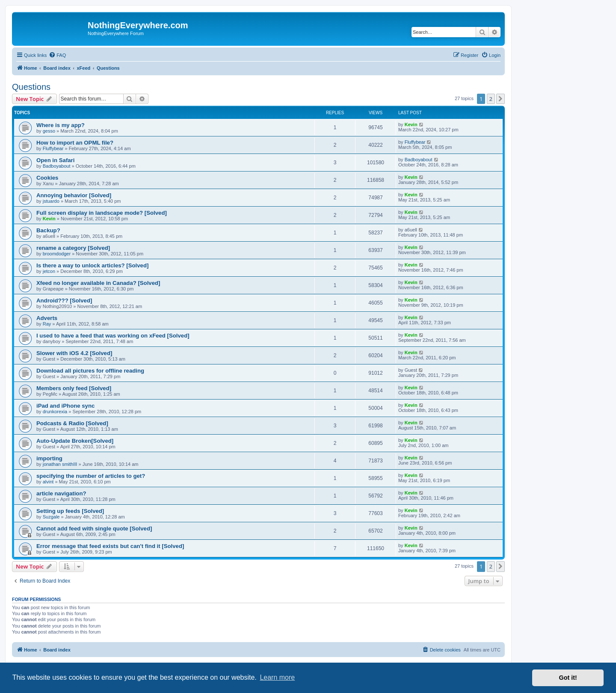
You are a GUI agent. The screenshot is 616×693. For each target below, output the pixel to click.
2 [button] (491, 99)
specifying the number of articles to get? (91, 476)
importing (49, 458)
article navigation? (61, 493)
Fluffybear (53, 148)
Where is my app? (61, 125)
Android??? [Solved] (64, 301)
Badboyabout (57, 166)
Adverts (47, 318)
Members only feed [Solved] (74, 388)
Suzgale (51, 517)
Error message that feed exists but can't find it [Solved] (110, 546)
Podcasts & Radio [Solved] (72, 423)
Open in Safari (55, 160)
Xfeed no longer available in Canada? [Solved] (98, 283)
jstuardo (51, 201)
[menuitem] (57, 55)
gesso (49, 131)
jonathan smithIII (60, 464)
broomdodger (57, 254)
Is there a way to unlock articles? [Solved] (92, 265)
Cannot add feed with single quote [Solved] (94, 529)
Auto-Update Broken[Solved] (75, 441)
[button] (500, 99)
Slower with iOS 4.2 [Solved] (74, 353)
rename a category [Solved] (73, 248)
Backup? (48, 230)
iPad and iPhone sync (65, 406)
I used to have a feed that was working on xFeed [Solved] (113, 336)
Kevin (411, 124)
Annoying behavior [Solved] (74, 195)
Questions (31, 87)
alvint (48, 482)
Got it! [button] (568, 678)
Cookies (47, 178)
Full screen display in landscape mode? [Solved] (102, 213)
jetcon (49, 271)
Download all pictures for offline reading (90, 371)
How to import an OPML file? (75, 143)
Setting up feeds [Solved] (70, 511)
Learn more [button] (277, 677)
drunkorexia (55, 412)
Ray (47, 324)
